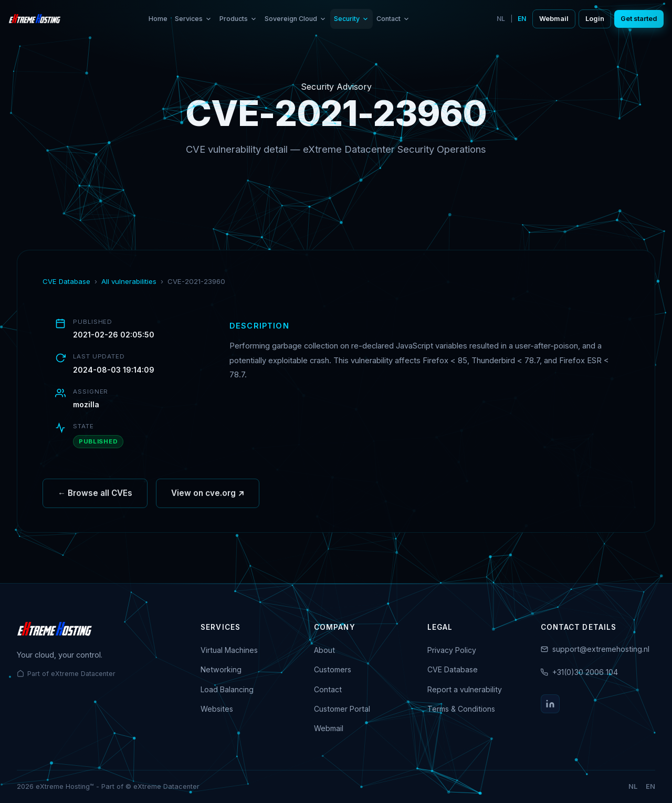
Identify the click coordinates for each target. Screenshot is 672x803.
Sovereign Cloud (296, 19)
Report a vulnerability (465, 689)
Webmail (554, 19)
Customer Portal (342, 709)
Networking (221, 669)
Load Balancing (227, 689)
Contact (393, 19)
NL (501, 19)
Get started (639, 19)
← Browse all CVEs (95, 496)
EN (522, 19)
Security (351, 19)
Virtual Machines (229, 650)
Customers (333, 669)
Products (238, 19)
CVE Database (66, 281)
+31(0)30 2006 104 (585, 672)
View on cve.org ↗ (208, 496)
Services (193, 19)
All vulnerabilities (129, 281)
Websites (217, 709)
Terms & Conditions (461, 709)
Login (595, 19)
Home (158, 19)
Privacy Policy (452, 650)
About (324, 650)
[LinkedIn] (550, 704)
